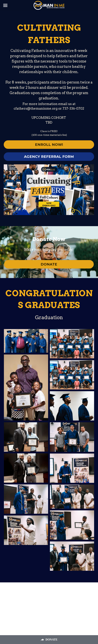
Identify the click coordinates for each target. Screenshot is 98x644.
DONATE (49, 264)
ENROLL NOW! (49, 145)
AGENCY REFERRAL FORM (49, 157)
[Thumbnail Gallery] (26, 341)
